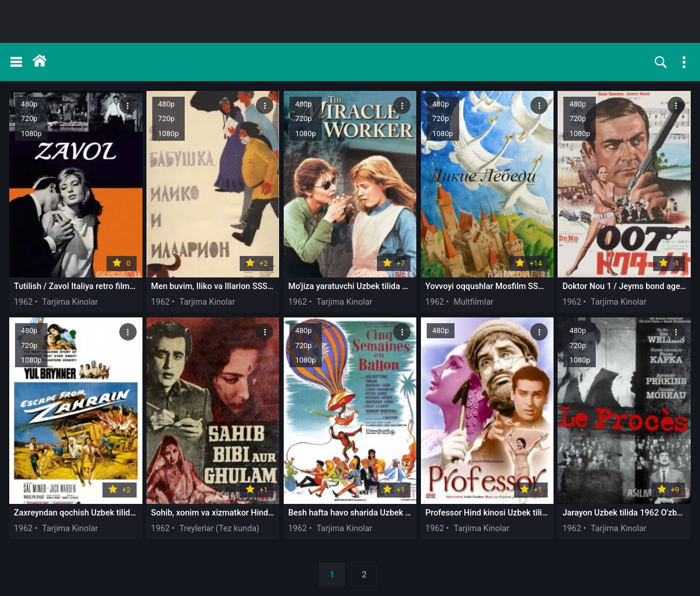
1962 (23, 302)
